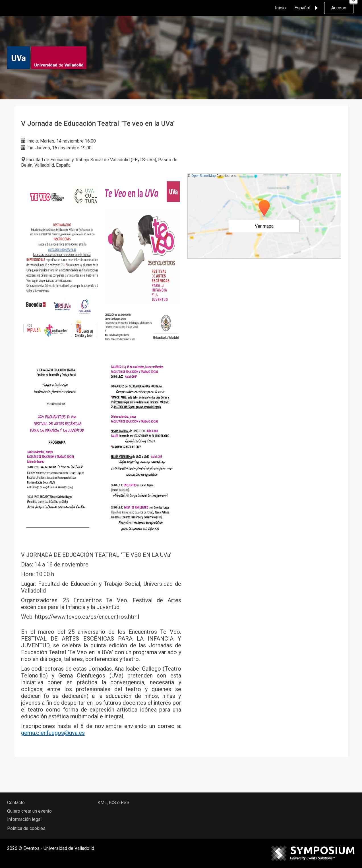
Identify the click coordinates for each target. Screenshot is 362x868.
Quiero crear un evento (29, 811)
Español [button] (307, 8)
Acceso (339, 8)
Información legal (24, 819)
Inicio (280, 8)
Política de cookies (26, 828)
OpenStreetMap (203, 176)
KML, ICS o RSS (113, 803)
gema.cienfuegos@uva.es (53, 733)
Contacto (16, 803)
